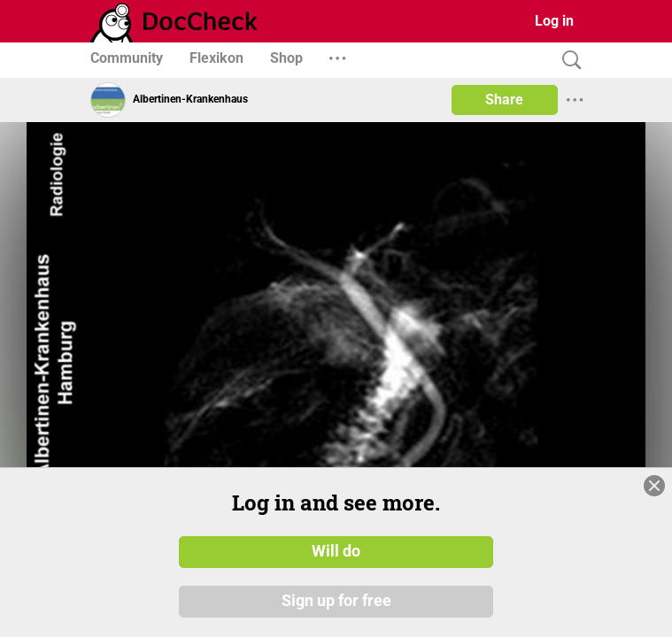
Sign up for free (336, 601)
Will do (336, 551)
